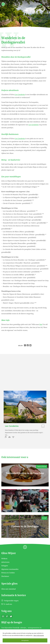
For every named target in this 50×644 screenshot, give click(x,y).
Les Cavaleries (20, 95)
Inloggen (5, 566)
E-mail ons (7, 604)
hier (41, 324)
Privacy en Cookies (8, 573)
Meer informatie (39, 635)
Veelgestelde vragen (10, 601)
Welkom (4, 559)
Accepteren (25, 640)
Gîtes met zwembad (8, 589)
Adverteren (5, 562)
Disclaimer (5, 576)
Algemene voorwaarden (10, 569)
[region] (25, 637)
